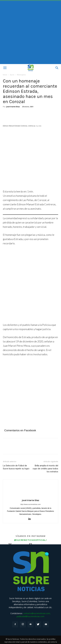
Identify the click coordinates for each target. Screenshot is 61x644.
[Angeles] (30, 175)
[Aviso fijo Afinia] (30, 313)
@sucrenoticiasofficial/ (31, 533)
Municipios (21, 75)
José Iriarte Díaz (13, 107)
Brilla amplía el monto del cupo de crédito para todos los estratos (45, 461)
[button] (57, 68)
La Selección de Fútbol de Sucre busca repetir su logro (16, 460)
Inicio (5, 75)
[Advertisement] (30, 32)
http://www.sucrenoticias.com (30, 497)
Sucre (12, 75)
